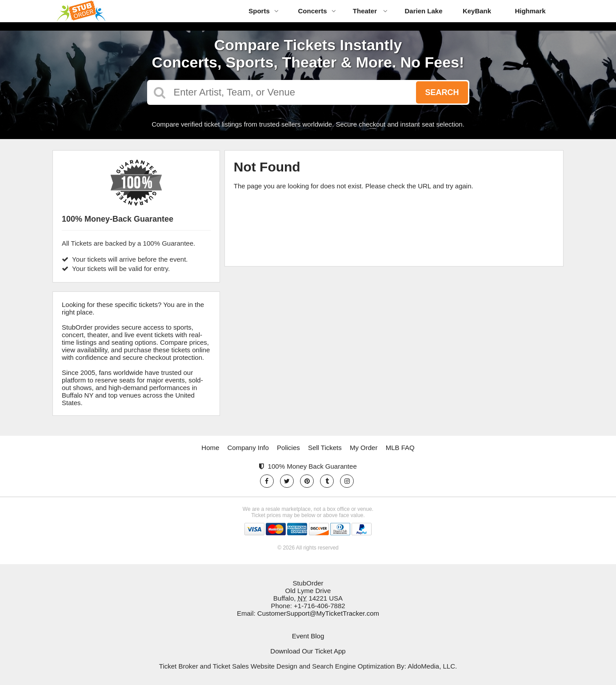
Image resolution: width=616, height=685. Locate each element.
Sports (264, 11)
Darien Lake (423, 11)
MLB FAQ (400, 448)
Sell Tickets (325, 448)
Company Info (248, 448)
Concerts (317, 11)
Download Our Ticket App (308, 651)
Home (210, 448)
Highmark (530, 11)
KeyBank (477, 11)
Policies (288, 448)
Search (442, 92)
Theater (370, 11)
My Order (364, 448)
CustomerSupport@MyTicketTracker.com (318, 613)
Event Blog (308, 636)
